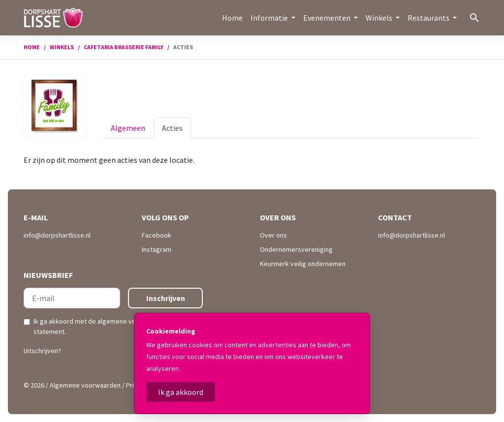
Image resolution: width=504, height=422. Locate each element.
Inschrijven (166, 298)
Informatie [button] (270, 18)
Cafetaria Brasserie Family (124, 47)
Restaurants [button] (429, 18)
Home (232, 18)
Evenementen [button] (328, 18)
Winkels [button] (380, 18)
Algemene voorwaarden (85, 385)
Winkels (62, 47)
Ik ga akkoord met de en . (117, 326)
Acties (172, 128)
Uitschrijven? (42, 351)
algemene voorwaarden (133, 321)
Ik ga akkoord (181, 392)
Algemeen (128, 128)
